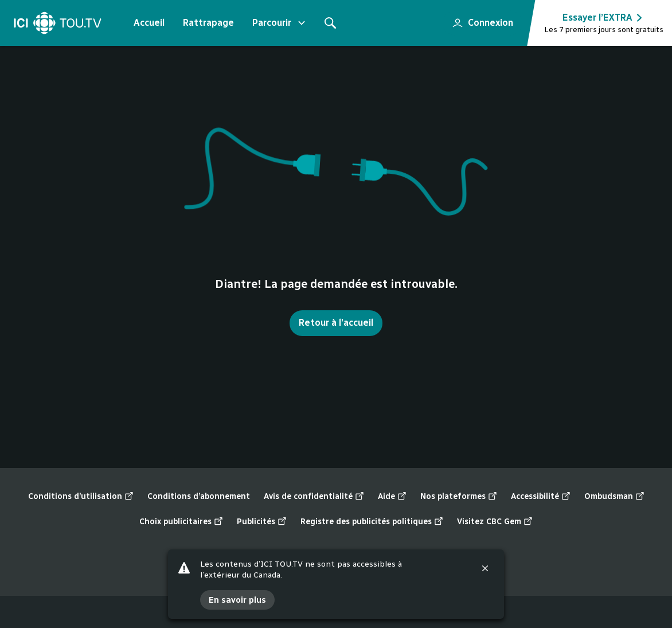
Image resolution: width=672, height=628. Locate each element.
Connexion (478, 19)
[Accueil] (58, 23)
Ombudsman (614, 497)
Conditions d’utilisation (81, 497)
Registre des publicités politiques (372, 522)
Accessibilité (541, 497)
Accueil (149, 23)
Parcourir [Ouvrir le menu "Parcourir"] (280, 23)
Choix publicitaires (181, 522)
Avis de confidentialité (314, 497)
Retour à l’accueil (336, 323)
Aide (392, 497)
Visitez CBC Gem (495, 522)
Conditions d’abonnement (199, 496)
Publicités (262, 522)
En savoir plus (237, 600)
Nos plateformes (459, 497)
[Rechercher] (330, 23)
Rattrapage (208, 23)
